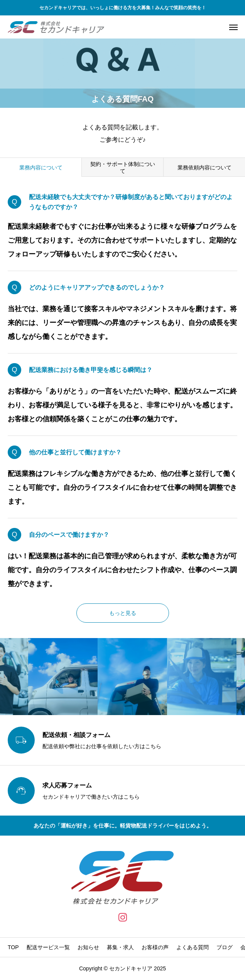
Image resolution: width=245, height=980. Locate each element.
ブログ (225, 947)
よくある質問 (193, 947)
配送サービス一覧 (48, 947)
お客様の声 (155, 947)
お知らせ (88, 947)
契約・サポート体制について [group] (123, 168)
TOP (13, 947)
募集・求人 (120, 947)
